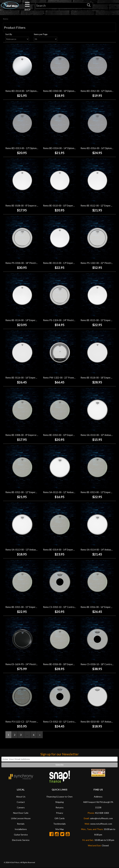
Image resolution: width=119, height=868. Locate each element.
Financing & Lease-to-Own (60, 797)
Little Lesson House (21, 818)
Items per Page (41, 34)
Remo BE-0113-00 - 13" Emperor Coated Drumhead (69, 263)
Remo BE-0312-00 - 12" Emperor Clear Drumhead (30, 492)
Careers (21, 807)
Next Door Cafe (21, 813)
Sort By (9, 34)
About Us (21, 797)
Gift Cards (60, 818)
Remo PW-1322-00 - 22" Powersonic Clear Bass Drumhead (72, 378)
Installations (21, 829)
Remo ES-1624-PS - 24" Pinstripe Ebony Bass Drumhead (33, 664)
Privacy (60, 813)
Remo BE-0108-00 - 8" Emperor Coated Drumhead (30, 206)
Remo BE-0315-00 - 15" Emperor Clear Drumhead (30, 607)
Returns (60, 807)
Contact (21, 802)
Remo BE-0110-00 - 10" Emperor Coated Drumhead (69, 206)
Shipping (59, 802)
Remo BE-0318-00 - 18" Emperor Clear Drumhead (68, 664)
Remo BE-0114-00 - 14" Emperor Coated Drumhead (31, 320)
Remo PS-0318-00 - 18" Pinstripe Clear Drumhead (30, 263)
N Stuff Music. (15, 862)
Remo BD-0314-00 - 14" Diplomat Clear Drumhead (68, 148)
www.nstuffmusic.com (101, 824)
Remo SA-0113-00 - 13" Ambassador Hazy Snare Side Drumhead (37, 550)
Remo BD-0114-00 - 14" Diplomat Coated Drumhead (31, 91)
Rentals (21, 824)
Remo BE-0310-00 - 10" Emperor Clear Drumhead (68, 435)
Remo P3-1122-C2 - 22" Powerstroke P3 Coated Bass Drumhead (38, 722)
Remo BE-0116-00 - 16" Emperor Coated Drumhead (31, 378)
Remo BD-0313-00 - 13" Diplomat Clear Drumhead (30, 148)
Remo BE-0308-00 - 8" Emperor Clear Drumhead (29, 435)
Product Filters (15, 27)
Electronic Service (21, 840)
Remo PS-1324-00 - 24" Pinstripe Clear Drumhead (68, 320)
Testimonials (59, 824)
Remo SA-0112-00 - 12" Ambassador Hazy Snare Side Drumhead (75, 492)
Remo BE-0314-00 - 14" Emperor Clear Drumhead (68, 550)
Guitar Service (21, 835)
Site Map (60, 829)
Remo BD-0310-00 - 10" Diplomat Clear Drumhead (68, 91)
